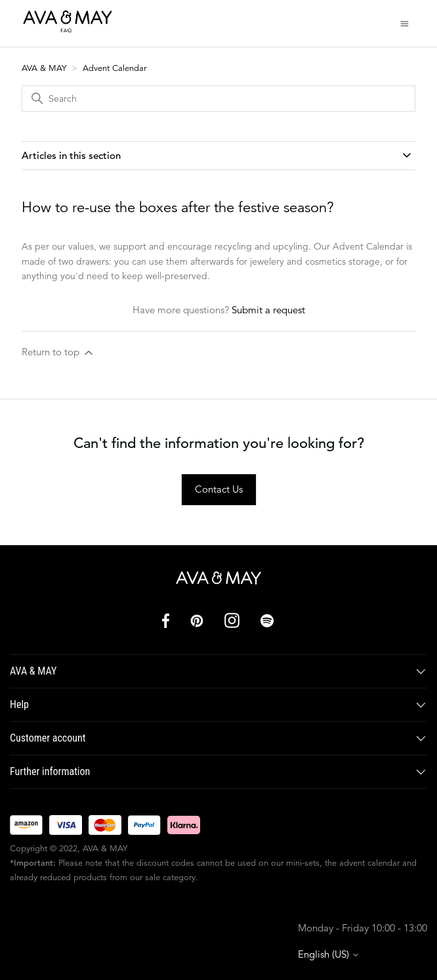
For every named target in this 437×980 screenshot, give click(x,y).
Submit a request (268, 310)
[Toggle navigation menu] (405, 23)
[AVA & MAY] (218, 578)
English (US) (329, 954)
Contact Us (219, 489)
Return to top (58, 352)
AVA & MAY (45, 68)
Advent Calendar (114, 68)
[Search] (218, 99)
